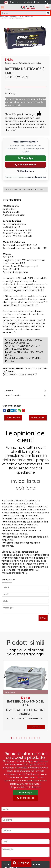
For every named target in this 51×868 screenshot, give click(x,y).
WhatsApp (25, 793)
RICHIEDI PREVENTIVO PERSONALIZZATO (24, 189)
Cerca (21, 863)
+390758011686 (26, 798)
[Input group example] (24, 13)
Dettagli (10, 93)
